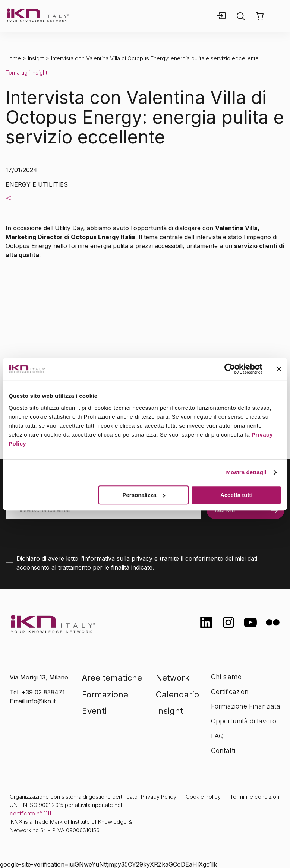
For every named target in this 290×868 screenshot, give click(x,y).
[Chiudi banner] (279, 369)
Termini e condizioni (255, 797)
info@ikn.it (41, 701)
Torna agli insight (26, 72)
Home (13, 58)
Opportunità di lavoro (244, 721)
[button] (260, 16)
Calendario (177, 694)
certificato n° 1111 (30, 813)
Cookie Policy (203, 797)
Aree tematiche (112, 678)
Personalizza (144, 495)
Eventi (94, 711)
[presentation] (62, 534)
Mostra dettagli (246, 472)
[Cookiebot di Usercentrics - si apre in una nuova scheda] (230, 369)
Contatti (223, 750)
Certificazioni (230, 692)
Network (173, 678)
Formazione (105, 694)
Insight (36, 58)
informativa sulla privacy (118, 558)
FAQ (217, 736)
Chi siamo (226, 677)
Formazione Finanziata (246, 706)
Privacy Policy (159, 797)
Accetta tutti (237, 495)
